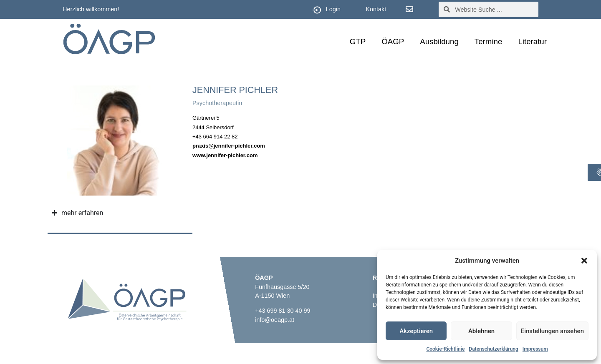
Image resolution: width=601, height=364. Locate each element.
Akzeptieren (416, 331)
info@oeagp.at (275, 320)
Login (333, 9)
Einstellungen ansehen (552, 331)
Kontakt (376, 9)
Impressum (535, 349)
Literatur (532, 41)
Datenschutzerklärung (494, 349)
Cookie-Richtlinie (445, 349)
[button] (584, 261)
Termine (489, 41)
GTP (358, 41)
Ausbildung (439, 41)
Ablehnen (481, 331)
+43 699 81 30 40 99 (283, 311)
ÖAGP (393, 41)
